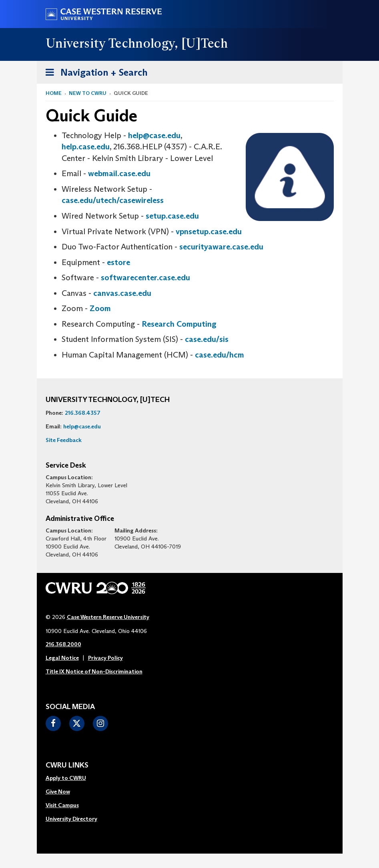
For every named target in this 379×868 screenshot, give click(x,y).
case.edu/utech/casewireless (113, 200)
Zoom (100, 308)
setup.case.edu (172, 216)
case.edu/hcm (220, 355)
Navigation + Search (94, 74)
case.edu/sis (207, 339)
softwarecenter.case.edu (145, 277)
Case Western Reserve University (108, 617)
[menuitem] (71, 778)
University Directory (71, 819)
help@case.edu (154, 135)
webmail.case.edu (119, 173)
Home (54, 93)
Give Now (58, 792)
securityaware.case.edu (221, 247)
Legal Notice (62, 658)
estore (118, 262)
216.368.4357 (83, 413)
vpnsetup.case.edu (209, 231)
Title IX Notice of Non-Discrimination (94, 671)
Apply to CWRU (66, 778)
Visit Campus (62, 805)
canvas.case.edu (122, 293)
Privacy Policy (105, 658)
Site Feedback (64, 440)
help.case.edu (86, 147)
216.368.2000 (63, 644)
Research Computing (179, 324)
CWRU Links (67, 766)
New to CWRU (88, 93)
